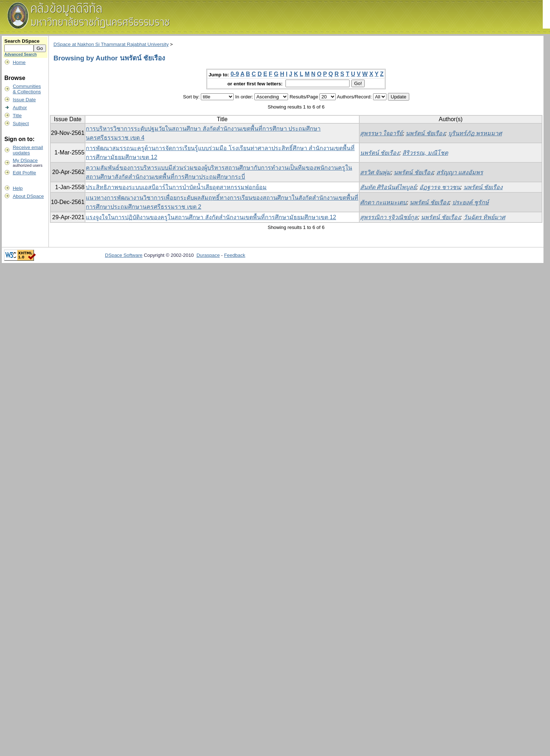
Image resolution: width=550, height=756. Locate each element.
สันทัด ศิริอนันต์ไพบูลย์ (388, 187)
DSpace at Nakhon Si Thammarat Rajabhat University (111, 44)
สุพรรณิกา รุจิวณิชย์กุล (389, 217)
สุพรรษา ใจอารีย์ (381, 133)
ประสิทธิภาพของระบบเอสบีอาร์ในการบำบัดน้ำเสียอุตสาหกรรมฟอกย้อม (176, 187)
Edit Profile (24, 173)
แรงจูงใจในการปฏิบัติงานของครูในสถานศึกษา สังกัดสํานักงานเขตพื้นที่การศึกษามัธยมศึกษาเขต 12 (211, 217)
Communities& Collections (27, 89)
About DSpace (28, 196)
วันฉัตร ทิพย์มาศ (484, 217)
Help (18, 188)
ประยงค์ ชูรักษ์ (471, 202)
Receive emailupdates (28, 150)
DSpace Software (124, 255)
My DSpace (25, 160)
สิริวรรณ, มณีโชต (425, 153)
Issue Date (24, 100)
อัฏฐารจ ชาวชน (440, 187)
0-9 (235, 74)
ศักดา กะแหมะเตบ (383, 202)
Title (17, 116)
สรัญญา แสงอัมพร (460, 172)
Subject (21, 124)
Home (19, 62)
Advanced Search (20, 54)
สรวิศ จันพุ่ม (375, 172)
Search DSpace (22, 41)
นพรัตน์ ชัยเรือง (425, 133)
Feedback (235, 255)
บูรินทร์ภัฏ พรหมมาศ (475, 133)
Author (20, 108)
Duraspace (208, 255)
